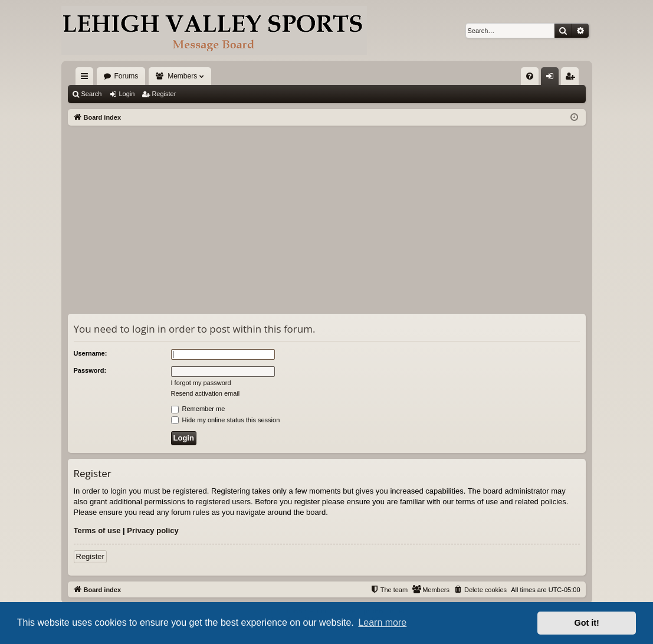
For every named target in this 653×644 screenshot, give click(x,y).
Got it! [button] (587, 623)
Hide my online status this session (226, 420)
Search (92, 94)
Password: (90, 370)
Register (164, 94)
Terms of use (97, 530)
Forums (127, 76)
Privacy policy (152, 530)
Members (182, 76)
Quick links (87, 78)
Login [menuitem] (552, 78)
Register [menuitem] (572, 78)
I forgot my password (201, 383)
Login (127, 94)
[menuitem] (530, 76)
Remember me (198, 409)
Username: (91, 353)
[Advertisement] (327, 214)
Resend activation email (206, 393)
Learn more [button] (382, 622)
